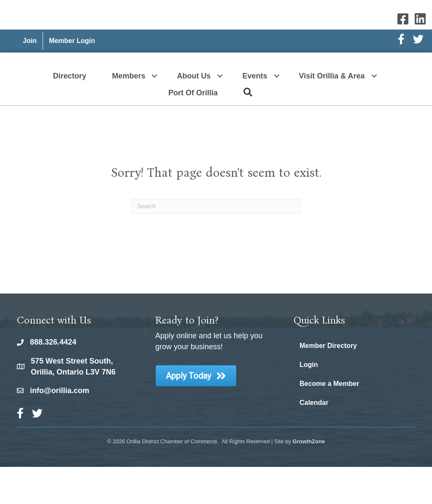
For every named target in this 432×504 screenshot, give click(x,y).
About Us (194, 113)
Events (255, 113)
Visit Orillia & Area (332, 113)
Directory (69, 113)
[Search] (216, 243)
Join (30, 41)
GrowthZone (309, 478)
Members (128, 113)
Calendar (314, 440)
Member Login (72, 41)
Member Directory (328, 383)
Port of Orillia (193, 130)
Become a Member (329, 421)
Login (309, 402)
